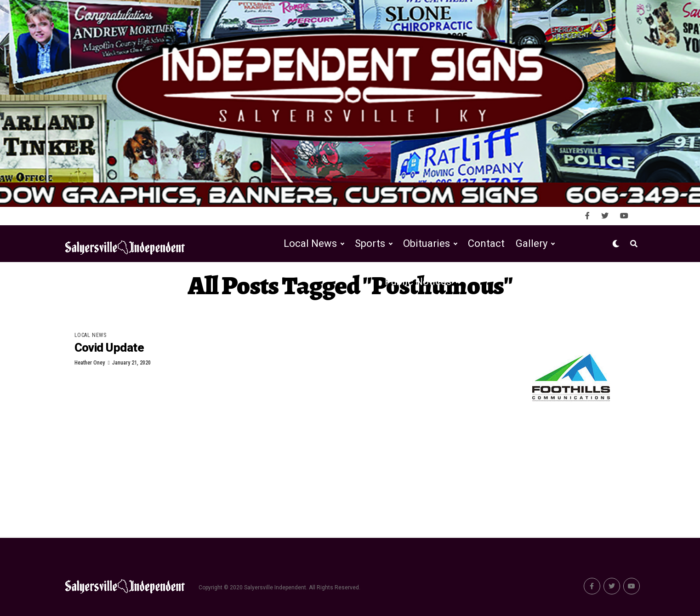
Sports (370, 243)
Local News (310, 243)
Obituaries (427, 243)
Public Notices (418, 282)
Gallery (532, 243)
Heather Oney (90, 363)
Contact (486, 243)
